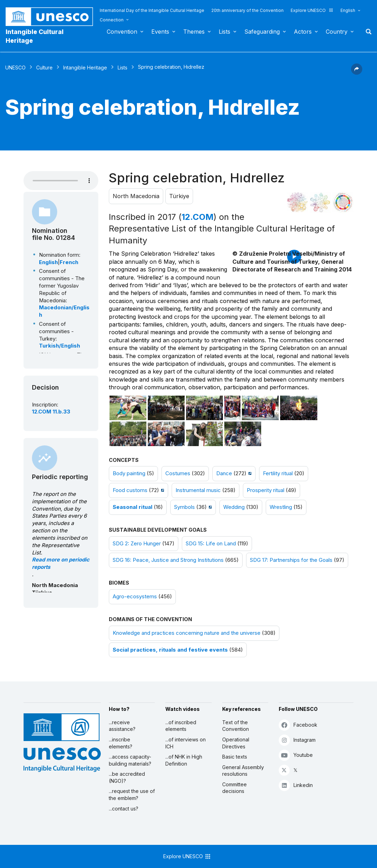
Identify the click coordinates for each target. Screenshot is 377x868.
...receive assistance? (122, 726)
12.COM (197, 217)
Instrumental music (198, 490)
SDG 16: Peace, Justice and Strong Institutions (168, 560)
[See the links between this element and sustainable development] (343, 202)
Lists (224, 32)
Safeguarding (262, 32)
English (348, 10)
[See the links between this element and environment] (320, 202)
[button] (357, 73)
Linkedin (296, 785)
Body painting (129, 473)
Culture (44, 68)
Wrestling (281, 507)
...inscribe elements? (121, 743)
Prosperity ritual (266, 490)
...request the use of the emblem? (132, 795)
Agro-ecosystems (135, 597)
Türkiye (179, 196)
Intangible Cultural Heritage (35, 36)
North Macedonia (136, 196)
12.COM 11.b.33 (51, 412)
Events (160, 32)
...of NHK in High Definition (184, 760)
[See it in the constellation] (297, 202)
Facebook (298, 725)
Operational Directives (236, 743)
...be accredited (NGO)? (127, 777)
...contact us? (124, 809)
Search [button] (366, 32)
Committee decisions (234, 788)
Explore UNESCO (312, 10)
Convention (122, 32)
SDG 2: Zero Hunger (137, 544)
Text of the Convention (236, 726)
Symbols (184, 507)
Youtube (296, 755)
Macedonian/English (64, 311)
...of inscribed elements (181, 726)
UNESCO (15, 68)
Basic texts (235, 757)
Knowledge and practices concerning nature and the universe (187, 633)
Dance (224, 473)
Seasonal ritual (133, 507)
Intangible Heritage (85, 68)
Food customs (130, 490)
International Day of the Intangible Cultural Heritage (152, 10)
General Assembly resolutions (243, 771)
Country (337, 32)
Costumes (178, 473)
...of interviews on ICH (186, 743)
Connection (112, 20)
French (69, 262)
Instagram (297, 740)
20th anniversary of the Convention (247, 10)
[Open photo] (128, 408)
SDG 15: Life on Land (211, 544)
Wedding (234, 507)
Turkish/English (59, 346)
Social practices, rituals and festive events (170, 650)
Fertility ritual (278, 473)
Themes (194, 32)
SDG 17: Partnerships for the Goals (291, 560)
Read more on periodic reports (61, 563)
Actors (303, 32)
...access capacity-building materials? (130, 760)
